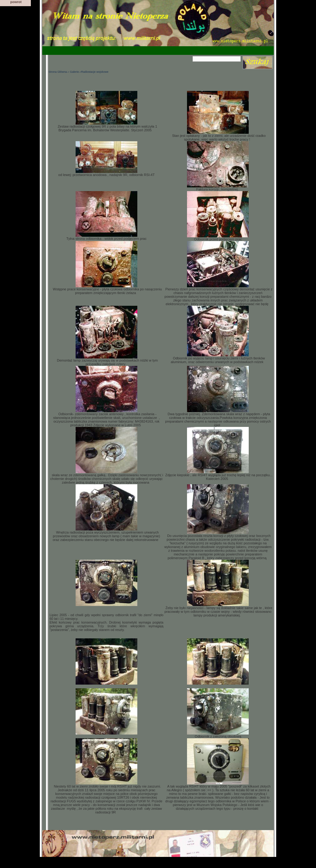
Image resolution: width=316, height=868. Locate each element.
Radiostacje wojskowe (95, 72)
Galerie (74, 72)
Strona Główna (58, 72)
